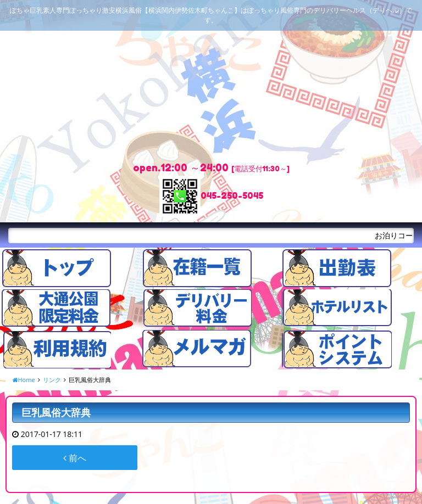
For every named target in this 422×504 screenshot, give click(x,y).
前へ (75, 458)
